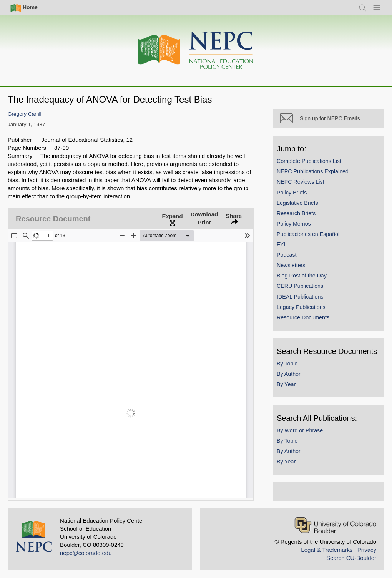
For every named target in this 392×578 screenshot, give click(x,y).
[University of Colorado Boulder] (335, 525)
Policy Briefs (292, 193)
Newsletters (291, 265)
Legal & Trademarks (327, 550)
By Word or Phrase (300, 430)
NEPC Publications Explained (313, 171)
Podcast (287, 255)
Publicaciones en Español (308, 234)
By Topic (287, 364)
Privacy (367, 550)
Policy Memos (294, 224)
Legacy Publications (301, 307)
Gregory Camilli (26, 114)
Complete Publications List (309, 161)
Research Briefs (296, 213)
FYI (281, 244)
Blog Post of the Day (302, 276)
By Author (289, 374)
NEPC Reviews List (301, 182)
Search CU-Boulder (351, 558)
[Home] (196, 51)
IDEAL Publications (300, 297)
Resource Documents (303, 317)
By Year (286, 384)
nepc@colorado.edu (86, 553)
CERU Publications (300, 286)
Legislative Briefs (297, 203)
